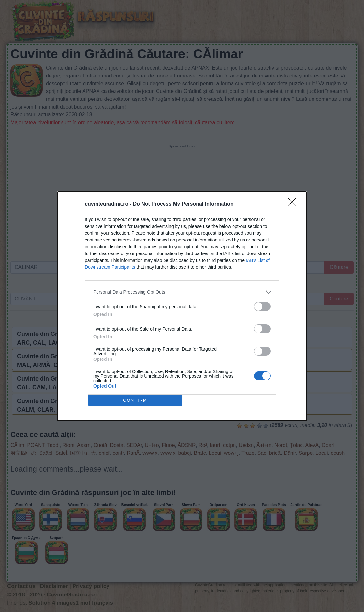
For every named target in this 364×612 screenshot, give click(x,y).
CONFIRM (135, 400)
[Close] (294, 204)
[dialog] (182, 306)
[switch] (262, 306)
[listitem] (182, 292)
